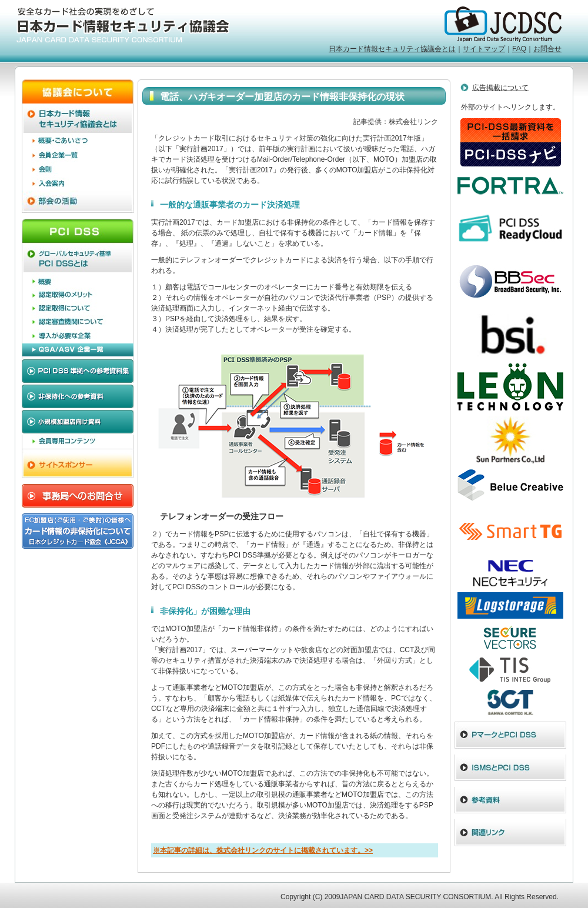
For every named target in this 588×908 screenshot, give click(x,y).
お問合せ (547, 49)
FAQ (519, 49)
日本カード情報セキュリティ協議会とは (392, 49)
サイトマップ (484, 49)
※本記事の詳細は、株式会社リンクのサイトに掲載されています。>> (263, 850)
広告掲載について (500, 88)
